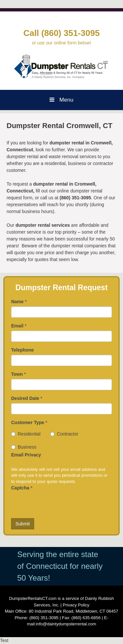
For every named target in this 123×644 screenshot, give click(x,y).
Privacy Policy (76, 605)
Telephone (22, 350)
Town (19, 374)
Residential (26, 434)
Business (24, 447)
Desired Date (27, 398)
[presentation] (61, 505)
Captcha (22, 488)
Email (19, 326)
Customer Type (29, 422)
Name (19, 302)
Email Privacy (26, 455)
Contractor (64, 434)
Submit (23, 524)
